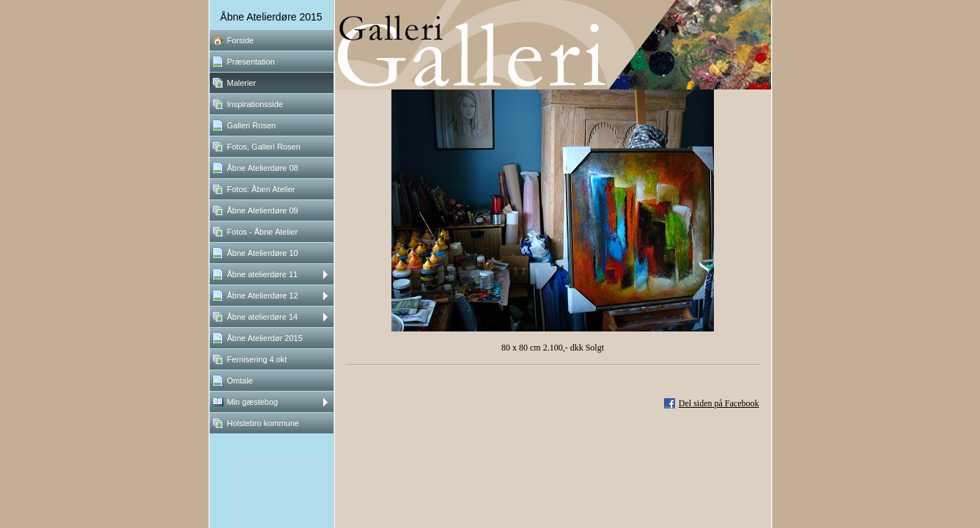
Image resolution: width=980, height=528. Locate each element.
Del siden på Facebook (719, 403)
